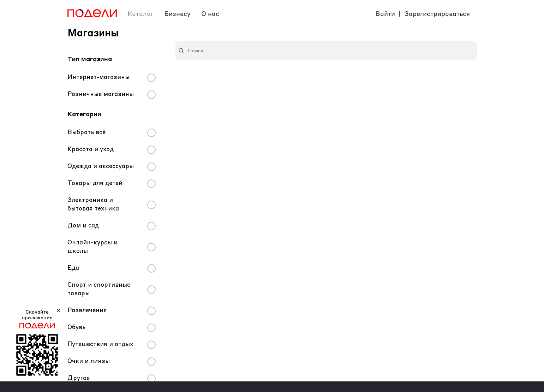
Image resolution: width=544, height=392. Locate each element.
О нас (210, 14)
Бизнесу (177, 14)
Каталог (141, 14)
